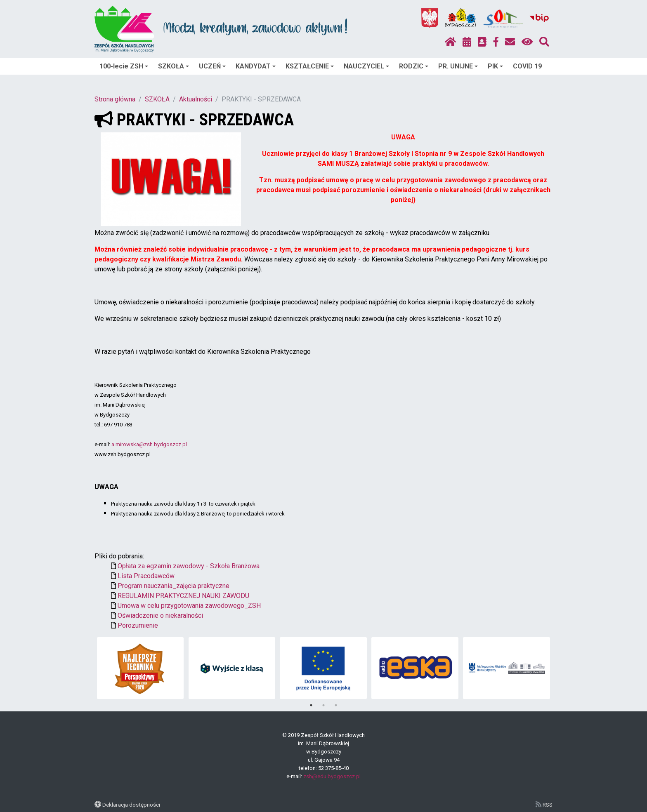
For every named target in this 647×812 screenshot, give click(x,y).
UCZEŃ (212, 66)
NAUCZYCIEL (366, 66)
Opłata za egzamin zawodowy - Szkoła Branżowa (189, 566)
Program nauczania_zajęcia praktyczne (174, 586)
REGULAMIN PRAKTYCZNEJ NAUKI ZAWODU (183, 596)
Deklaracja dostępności (131, 805)
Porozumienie (138, 625)
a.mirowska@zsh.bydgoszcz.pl (149, 444)
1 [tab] (311, 705)
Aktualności (196, 99)
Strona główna (115, 99)
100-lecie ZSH (124, 66)
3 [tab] (336, 705)
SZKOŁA (174, 66)
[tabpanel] (140, 668)
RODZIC (414, 66)
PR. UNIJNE (458, 66)
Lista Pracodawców (146, 576)
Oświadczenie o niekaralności (160, 615)
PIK (495, 66)
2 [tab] (323, 705)
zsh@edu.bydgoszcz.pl (332, 776)
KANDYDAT (256, 66)
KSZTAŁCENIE (310, 66)
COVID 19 (527, 66)
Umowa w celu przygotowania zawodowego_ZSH (189, 606)
